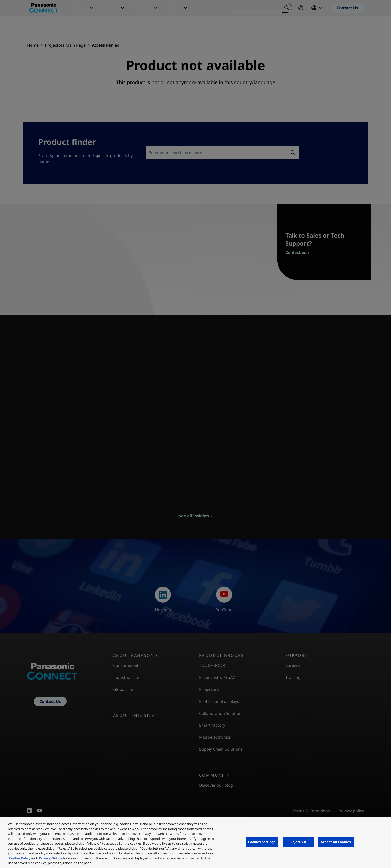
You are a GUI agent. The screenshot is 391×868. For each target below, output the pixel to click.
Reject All (298, 842)
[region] (195, 842)
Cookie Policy (20, 858)
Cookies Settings (262, 842)
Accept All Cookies (336, 842)
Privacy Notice (51, 858)
